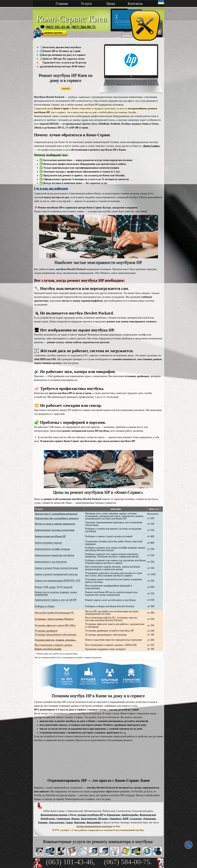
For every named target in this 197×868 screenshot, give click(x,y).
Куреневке (80, 822)
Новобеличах (48, 819)
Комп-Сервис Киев (72, 19)
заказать (66, 88)
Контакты (135, 4)
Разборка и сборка (44, 606)
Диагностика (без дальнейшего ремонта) (57, 518)
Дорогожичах (57, 822)
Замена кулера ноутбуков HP (50, 536)
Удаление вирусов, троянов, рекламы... (56, 640)
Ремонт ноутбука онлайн (48, 649)
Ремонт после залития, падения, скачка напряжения (56, 593)
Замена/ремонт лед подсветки (51, 562)
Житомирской (148, 815)
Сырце (69, 822)
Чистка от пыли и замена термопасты (55, 524)
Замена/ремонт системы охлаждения (54, 530)
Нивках (75, 819)
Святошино (63, 819)
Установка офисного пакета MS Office (55, 625)
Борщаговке (114, 815)
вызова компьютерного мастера (94, 826)
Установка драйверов (46, 631)
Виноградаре (94, 822)
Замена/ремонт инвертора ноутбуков (54, 555)
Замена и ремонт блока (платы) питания (56, 568)
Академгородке (130, 815)
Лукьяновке (149, 819)
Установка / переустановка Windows (54, 619)
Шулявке (103, 819)
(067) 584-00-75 (83, 27)
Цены (111, 4)
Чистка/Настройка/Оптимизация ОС (54, 613)
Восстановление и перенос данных (54, 645)
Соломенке (136, 819)
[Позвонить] (189, 845)
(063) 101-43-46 (58, 27)
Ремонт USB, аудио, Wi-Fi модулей (53, 587)
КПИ (125, 819)
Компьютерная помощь (54, 815)
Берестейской (89, 819)
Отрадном (115, 819)
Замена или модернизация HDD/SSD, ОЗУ (58, 581)
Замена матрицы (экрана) (48, 543)
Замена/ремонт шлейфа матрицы (52, 549)
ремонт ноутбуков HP (90, 815)
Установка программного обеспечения (55, 635)
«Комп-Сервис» (151, 146)
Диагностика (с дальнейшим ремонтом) (56, 514)
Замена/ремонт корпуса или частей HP (55, 600)
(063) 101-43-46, (70, 862)
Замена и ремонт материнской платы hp (56, 574)
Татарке (43, 822)
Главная (62, 4)
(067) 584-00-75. (128, 862)
